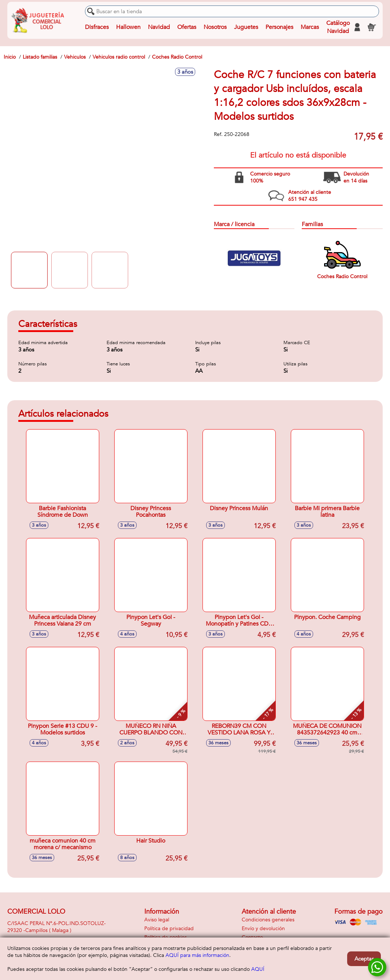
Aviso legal (157, 920)
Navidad (159, 27)
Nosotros (215, 27)
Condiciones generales (268, 920)
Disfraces (97, 27)
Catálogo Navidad (338, 27)
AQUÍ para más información (197, 955)
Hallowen (128, 27)
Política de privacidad (169, 929)
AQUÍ (258, 969)
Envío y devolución (263, 929)
